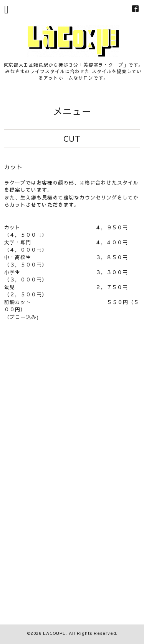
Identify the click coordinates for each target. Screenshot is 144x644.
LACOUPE (54, 633)
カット (13, 167)
